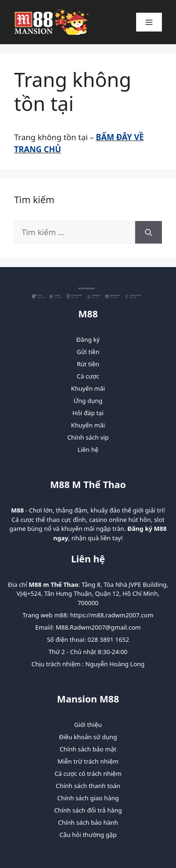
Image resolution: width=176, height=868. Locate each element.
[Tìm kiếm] (149, 232)
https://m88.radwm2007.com (112, 615)
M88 (109, 22)
